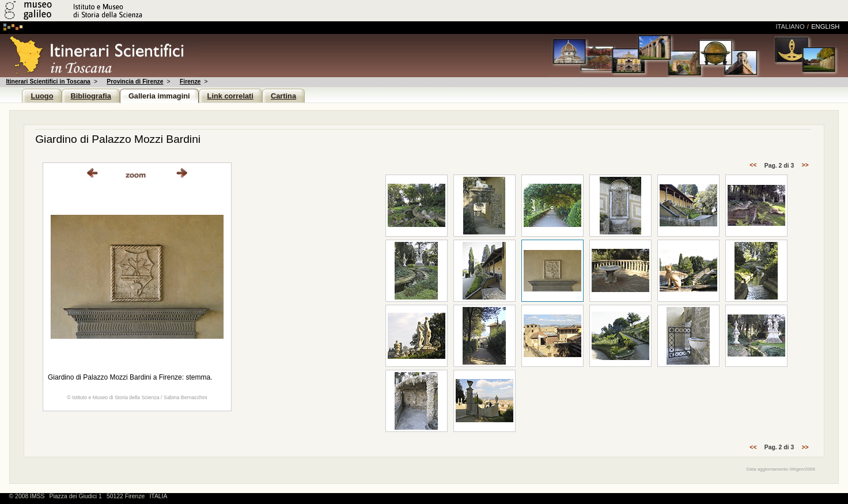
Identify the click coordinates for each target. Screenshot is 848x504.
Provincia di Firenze (135, 82)
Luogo (42, 96)
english (825, 26)
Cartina (283, 96)
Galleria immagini (159, 96)
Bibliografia (90, 96)
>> (805, 166)
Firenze (190, 82)
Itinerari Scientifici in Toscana (48, 82)
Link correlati (230, 96)
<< (753, 166)
